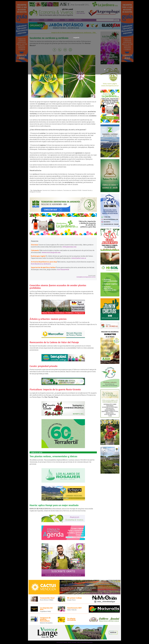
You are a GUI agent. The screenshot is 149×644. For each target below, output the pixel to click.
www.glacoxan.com (70, 247)
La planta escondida (71, 619)
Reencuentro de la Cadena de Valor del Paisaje (54, 342)
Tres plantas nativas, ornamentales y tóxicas (53, 456)
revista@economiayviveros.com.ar (86, 277)
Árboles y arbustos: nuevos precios (48, 319)
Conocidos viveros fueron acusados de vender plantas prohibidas (58, 287)
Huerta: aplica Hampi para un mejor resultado (54, 505)
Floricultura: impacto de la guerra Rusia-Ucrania (55, 389)
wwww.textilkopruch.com (51, 252)
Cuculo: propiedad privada (44, 366)
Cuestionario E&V (74, 608)
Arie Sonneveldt (63, 269)
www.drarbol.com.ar (79, 258)
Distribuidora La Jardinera (41, 264)
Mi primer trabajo (74, 598)
